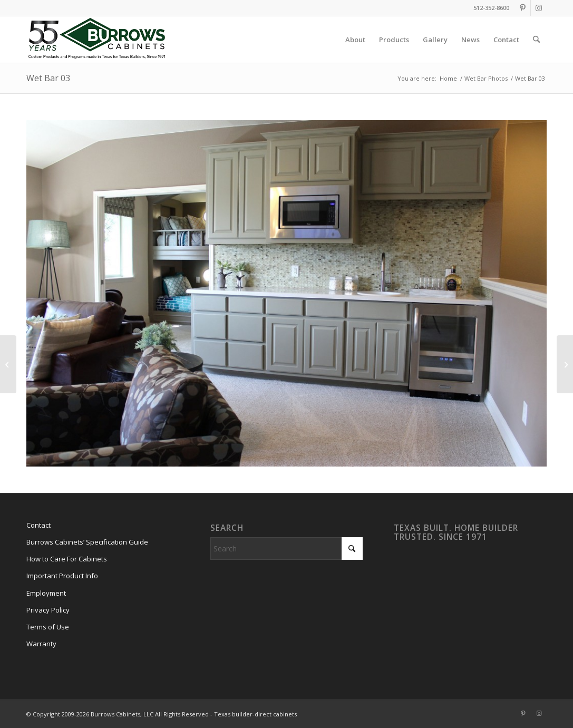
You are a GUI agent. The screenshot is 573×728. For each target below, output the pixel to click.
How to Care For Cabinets (67, 559)
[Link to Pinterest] (523, 8)
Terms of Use (48, 627)
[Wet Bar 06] (8, 364)
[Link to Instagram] (539, 8)
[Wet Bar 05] (565, 364)
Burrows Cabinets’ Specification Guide (87, 542)
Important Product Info (62, 576)
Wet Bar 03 (48, 78)
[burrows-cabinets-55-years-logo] (97, 40)
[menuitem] (355, 40)
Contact (38, 525)
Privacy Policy (48, 610)
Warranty (41, 644)
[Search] (536, 40)
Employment (46, 593)
